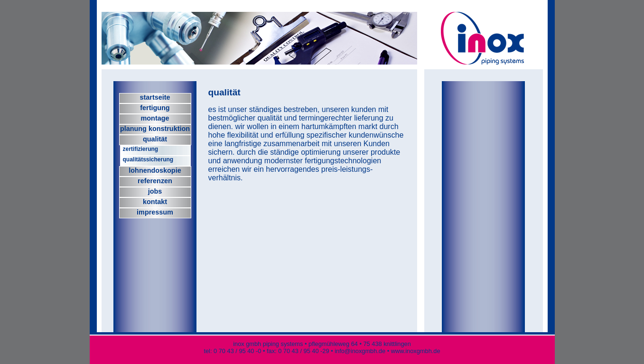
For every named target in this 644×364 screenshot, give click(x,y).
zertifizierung (141, 149)
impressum (155, 212)
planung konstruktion (155, 129)
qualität (155, 139)
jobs (155, 191)
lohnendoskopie (155, 170)
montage (155, 118)
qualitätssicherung (148, 159)
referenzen (155, 181)
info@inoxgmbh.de (361, 351)
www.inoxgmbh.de (416, 351)
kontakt (155, 202)
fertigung (155, 108)
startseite (155, 97)
